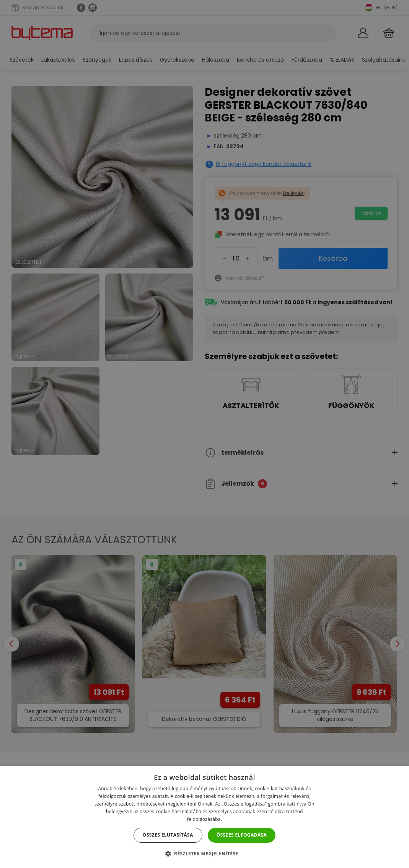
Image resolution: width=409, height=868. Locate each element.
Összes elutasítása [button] (168, 835)
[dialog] (204, 434)
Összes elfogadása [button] (242, 835)
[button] (205, 854)
